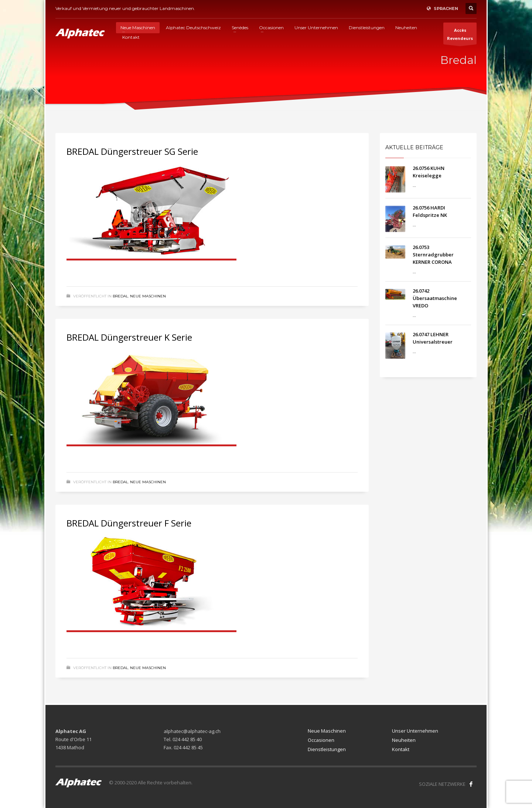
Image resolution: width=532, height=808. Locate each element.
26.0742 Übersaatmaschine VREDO (435, 298)
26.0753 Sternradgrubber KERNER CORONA (433, 255)
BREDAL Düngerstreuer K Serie (129, 337)
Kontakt (401, 749)
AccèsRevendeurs (460, 36)
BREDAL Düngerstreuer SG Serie (132, 151)
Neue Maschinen (148, 296)
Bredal (120, 296)
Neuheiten (404, 740)
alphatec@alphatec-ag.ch (192, 731)
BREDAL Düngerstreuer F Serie (129, 523)
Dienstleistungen (327, 749)
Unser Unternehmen (415, 731)
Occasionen (321, 740)
